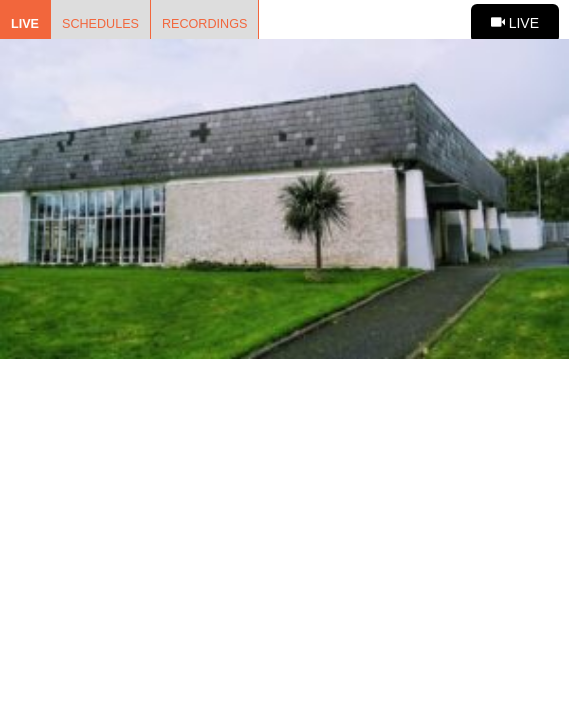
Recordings (204, 24)
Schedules (100, 24)
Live (25, 24)
